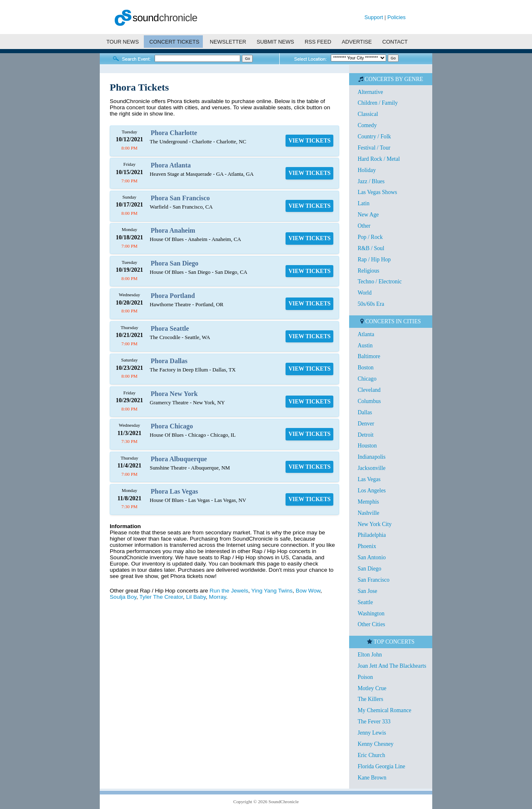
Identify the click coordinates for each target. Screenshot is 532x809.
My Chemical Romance (384, 710)
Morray (218, 597)
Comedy (367, 125)
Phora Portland (173, 296)
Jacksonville (371, 468)
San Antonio (372, 557)
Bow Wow (308, 591)
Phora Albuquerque (179, 459)
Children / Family (378, 103)
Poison (365, 677)
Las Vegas (369, 479)
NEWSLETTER (228, 42)
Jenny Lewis (372, 733)
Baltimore (369, 356)
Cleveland (369, 390)
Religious (368, 271)
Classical (368, 114)
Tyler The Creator (161, 597)
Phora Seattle (170, 328)
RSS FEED (318, 42)
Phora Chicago (172, 426)
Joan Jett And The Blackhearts (392, 666)
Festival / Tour (374, 148)
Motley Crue (372, 688)
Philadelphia (372, 535)
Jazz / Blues (371, 181)
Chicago (367, 379)
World (365, 293)
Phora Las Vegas (175, 491)
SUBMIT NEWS (276, 42)
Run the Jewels (229, 591)
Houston (367, 446)
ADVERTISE (357, 42)
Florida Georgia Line (381, 766)
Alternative (370, 92)
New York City (374, 524)
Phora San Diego (175, 263)
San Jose (367, 591)
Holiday (367, 170)
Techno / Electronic (379, 282)
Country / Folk (374, 136)
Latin (363, 203)
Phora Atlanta (171, 165)
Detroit (366, 435)
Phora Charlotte (174, 133)
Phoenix (367, 546)
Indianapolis (371, 457)
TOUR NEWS (123, 42)
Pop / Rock (370, 237)
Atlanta (366, 334)
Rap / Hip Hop (374, 259)
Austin (365, 345)
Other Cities (371, 624)
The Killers (370, 699)
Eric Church (371, 755)
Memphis (368, 502)
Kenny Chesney (375, 744)
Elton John (370, 655)
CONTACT (395, 42)
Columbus (369, 401)
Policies (397, 17)
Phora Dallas (169, 361)
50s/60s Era (371, 304)
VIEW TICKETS (309, 141)
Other (364, 226)
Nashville (368, 513)
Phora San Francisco (180, 198)
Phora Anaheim (173, 230)
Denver (366, 424)
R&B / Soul (371, 248)
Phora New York (174, 394)
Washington (371, 614)
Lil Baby (196, 597)
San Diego (369, 569)
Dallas (365, 412)
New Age (368, 215)
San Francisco (373, 580)
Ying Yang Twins (272, 591)
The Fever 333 (374, 722)
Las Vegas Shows (377, 192)
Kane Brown (372, 778)
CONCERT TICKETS (174, 42)
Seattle (365, 602)
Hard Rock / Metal (379, 159)
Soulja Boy (123, 597)
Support (374, 17)
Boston (366, 368)
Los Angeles (372, 491)
